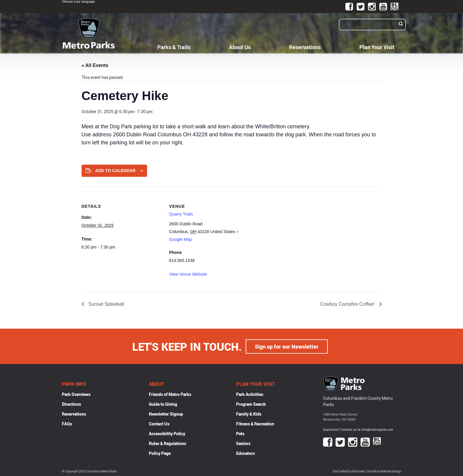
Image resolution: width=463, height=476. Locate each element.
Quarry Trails (181, 214)
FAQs (67, 423)
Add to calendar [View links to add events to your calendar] (115, 171)
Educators (245, 453)
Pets (240, 433)
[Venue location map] (288, 228)
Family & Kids (249, 414)
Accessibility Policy (167, 433)
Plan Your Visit (377, 47)
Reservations (305, 47)
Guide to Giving (163, 404)
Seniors (243, 443)
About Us (240, 47)
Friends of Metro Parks (170, 394)
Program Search (251, 404)
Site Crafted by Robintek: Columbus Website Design (367, 471)
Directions (71, 404)
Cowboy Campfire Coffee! (348, 304)
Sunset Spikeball (106, 304)
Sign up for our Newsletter (287, 346)
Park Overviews (76, 394)
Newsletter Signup (166, 414)
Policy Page (160, 453)
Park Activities (250, 394)
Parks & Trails (174, 47)
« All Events (95, 65)
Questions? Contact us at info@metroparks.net (358, 429)
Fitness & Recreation (255, 423)
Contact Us (159, 423)
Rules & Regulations (167, 443)
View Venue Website (188, 274)
